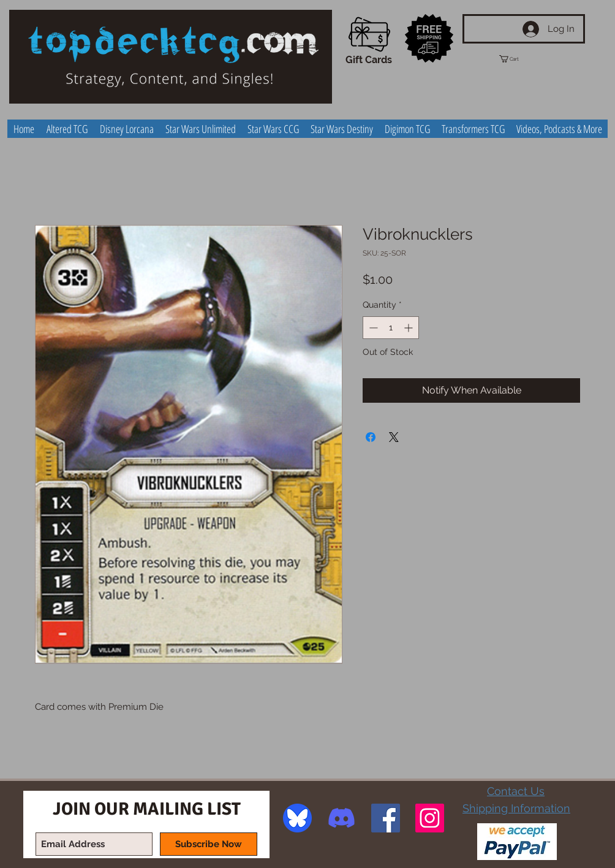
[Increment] (409, 328)
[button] (520, 59)
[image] (297, 818)
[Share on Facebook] (371, 437)
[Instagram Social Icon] (430, 818)
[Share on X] (394, 437)
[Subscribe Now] (209, 844)
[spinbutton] (391, 328)
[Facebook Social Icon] (386, 818)
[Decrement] (372, 328)
